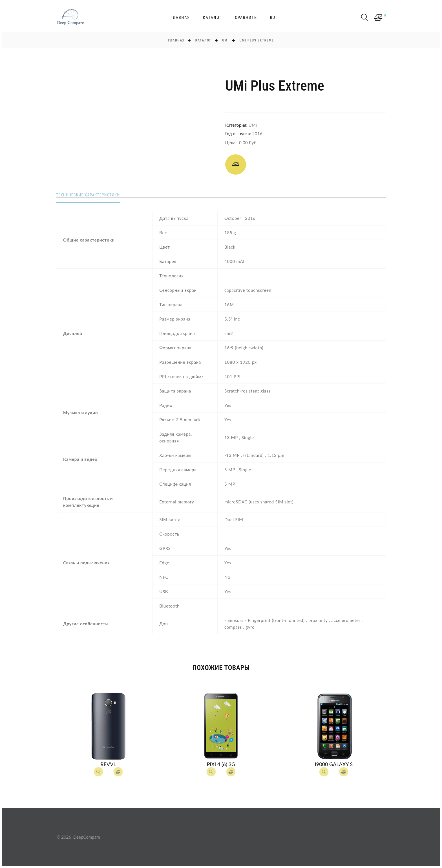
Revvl (108, 764)
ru (273, 17)
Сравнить (246, 17)
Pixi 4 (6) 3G (221, 764)
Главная (180, 17)
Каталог (213, 17)
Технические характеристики (88, 195)
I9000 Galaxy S (334, 764)
